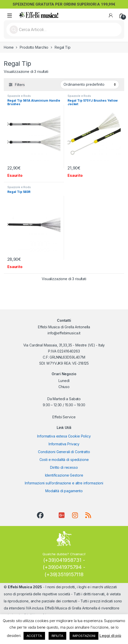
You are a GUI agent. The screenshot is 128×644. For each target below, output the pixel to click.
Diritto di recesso (64, 467)
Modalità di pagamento (64, 491)
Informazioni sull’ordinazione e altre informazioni (64, 483)
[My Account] (111, 15)
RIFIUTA (57, 636)
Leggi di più (110, 636)
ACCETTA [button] (34, 636)
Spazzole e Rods (19, 96)
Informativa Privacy (64, 444)
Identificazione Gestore (64, 475)
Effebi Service (64, 417)
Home (9, 47)
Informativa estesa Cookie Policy (64, 436)
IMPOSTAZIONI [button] (84, 636)
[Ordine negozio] (90, 84)
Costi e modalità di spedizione (64, 460)
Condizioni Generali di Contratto (64, 452)
